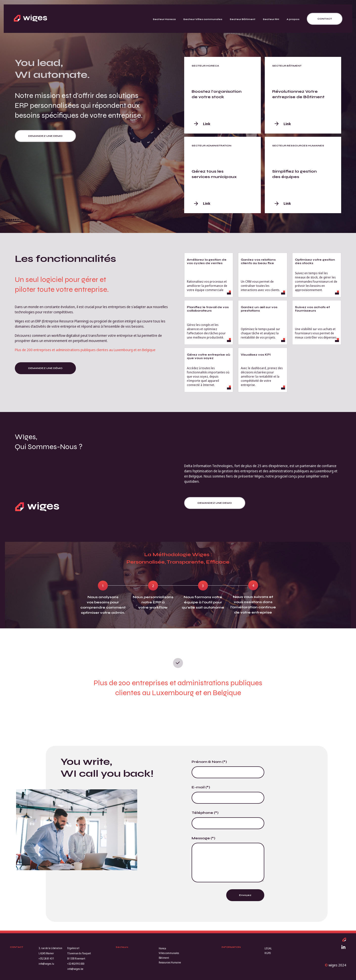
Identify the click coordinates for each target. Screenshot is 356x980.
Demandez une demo (45, 136)
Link (202, 124)
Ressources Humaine (170, 962)
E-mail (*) (201, 787)
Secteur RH (271, 19)
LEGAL (268, 948)
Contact (325, 19)
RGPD (268, 953)
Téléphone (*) (205, 813)
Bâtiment (164, 958)
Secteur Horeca (164, 19)
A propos (293, 19)
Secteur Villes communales (203, 19)
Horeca (162, 948)
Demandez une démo (45, 368)
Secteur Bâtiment (243, 19)
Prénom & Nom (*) (209, 762)
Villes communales (169, 953)
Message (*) (203, 838)
